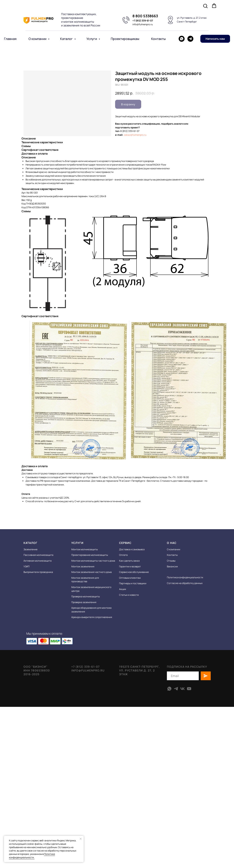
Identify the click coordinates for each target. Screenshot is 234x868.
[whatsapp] (182, 39)
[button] (205, 6)
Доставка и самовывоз (132, 549)
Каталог (67, 39)
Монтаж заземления (83, 566)
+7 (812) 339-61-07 (143, 21)
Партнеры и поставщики (133, 583)
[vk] (183, 689)
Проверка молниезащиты (86, 596)
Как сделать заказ (129, 561)
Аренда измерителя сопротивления (92, 617)
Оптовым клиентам (130, 578)
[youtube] (189, 689)
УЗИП (26, 566)
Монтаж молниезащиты (85, 549)
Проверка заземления (84, 602)
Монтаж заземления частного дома (92, 572)
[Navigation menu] (227, 6)
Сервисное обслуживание (134, 572)
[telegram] (190, 39)
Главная (10, 39)
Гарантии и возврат (130, 566)
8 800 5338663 (145, 16)
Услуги (92, 39)
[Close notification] (81, 839)
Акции (123, 589)
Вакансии (172, 566)
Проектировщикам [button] (125, 39)
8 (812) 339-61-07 (130, 131)
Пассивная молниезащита (38, 555)
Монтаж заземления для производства (85, 580)
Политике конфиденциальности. (32, 856)
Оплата (123, 555)
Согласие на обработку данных (185, 583)
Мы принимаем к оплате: (50, 634)
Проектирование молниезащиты (90, 555)
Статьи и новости (129, 595)
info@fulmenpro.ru (143, 24)
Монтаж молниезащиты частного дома (93, 561)
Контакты (158, 39)
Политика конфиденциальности (185, 577)
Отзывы (171, 561)
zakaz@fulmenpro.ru (135, 135)
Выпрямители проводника (38, 572)
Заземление (30, 549)
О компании (38, 39)
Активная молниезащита (38, 561)
